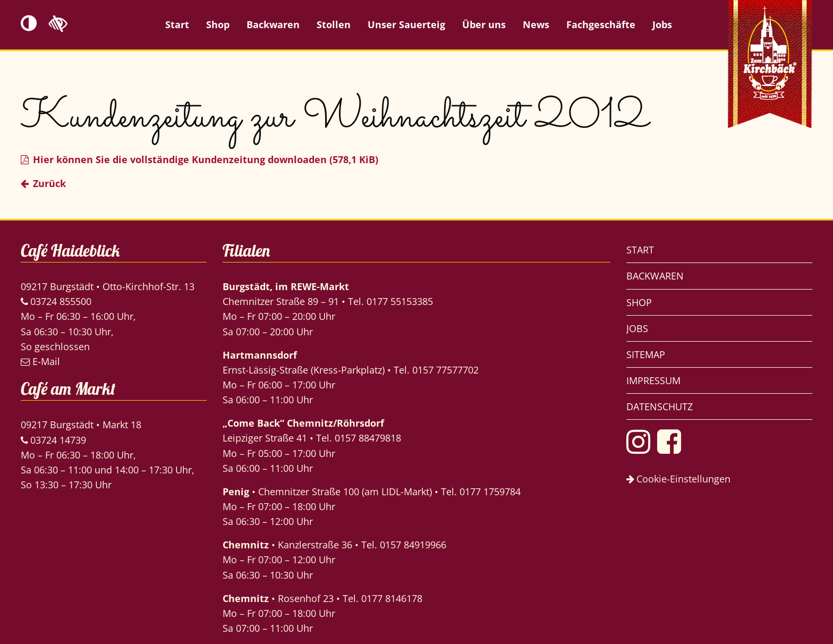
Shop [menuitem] (218, 24)
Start (640, 250)
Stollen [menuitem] (334, 24)
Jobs (637, 328)
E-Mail (40, 361)
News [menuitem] (536, 24)
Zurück (49, 183)
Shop (639, 302)
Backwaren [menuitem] (273, 24)
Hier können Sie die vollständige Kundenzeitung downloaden (206, 159)
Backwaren (655, 276)
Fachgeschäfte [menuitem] (601, 24)
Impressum (653, 380)
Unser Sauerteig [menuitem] (406, 24)
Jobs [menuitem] (662, 24)
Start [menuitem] (177, 24)
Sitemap (646, 354)
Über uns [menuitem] (484, 24)
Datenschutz (660, 406)
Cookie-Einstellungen (678, 479)
